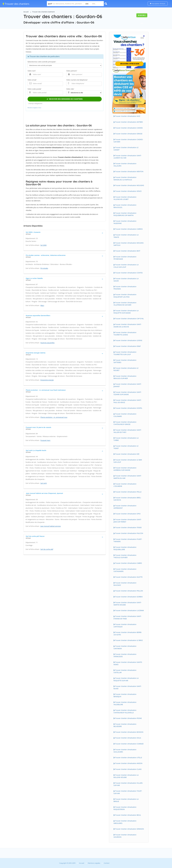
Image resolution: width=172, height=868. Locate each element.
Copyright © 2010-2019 (67, 863)
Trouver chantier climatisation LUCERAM (129, 610)
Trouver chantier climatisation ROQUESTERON (125, 808)
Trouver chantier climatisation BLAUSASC (125, 584)
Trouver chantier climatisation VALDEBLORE (125, 703)
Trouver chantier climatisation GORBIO (129, 597)
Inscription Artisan (158, 4)
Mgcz (42, 305)
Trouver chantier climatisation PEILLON (129, 591)
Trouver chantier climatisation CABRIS (128, 563)
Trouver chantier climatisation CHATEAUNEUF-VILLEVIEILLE (125, 711)
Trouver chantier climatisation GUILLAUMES (125, 751)
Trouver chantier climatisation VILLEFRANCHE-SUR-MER (125, 304)
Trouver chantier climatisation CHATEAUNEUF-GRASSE (125, 423)
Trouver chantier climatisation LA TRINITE (126, 236)
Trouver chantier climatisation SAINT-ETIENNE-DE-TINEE (128, 617)
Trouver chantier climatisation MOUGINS (129, 185)
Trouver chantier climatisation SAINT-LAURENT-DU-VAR (128, 157)
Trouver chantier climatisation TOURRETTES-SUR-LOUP (125, 353)
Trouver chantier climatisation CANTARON (125, 647)
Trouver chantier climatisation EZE (127, 454)
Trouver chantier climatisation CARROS (129, 229)
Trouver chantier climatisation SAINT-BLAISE (128, 687)
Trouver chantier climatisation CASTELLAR (125, 671)
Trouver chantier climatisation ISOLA (128, 738)
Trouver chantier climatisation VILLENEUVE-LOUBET (125, 198)
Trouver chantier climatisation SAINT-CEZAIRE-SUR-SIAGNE (128, 393)
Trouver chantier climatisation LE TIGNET (126, 447)
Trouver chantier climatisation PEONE (128, 718)
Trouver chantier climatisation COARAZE (129, 744)
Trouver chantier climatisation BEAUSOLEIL (125, 206)
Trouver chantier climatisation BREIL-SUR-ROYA (127, 499)
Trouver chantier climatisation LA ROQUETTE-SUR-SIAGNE (126, 312)
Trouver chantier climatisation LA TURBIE (126, 439)
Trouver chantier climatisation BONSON (129, 732)
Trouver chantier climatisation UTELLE (129, 758)
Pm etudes (44, 268)
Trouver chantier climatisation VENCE (128, 191)
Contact (107, 863)
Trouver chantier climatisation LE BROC (129, 640)
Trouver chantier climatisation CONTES (129, 273)
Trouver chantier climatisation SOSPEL (129, 408)
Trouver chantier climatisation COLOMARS (125, 415)
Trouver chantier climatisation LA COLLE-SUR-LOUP (126, 266)
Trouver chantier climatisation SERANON (129, 829)
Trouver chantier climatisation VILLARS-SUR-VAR (128, 784)
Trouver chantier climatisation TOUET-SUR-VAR (128, 792)
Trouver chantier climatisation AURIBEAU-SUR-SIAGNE (125, 469)
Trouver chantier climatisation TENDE (128, 527)
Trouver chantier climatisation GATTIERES (125, 361)
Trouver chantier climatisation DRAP (128, 346)
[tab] (65, 233)
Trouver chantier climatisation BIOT (128, 251)
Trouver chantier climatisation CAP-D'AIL (129, 319)
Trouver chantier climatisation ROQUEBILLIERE (125, 548)
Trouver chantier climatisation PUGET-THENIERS (128, 540)
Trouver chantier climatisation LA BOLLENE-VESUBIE (126, 776)
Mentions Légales (94, 863)
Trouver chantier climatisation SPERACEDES (125, 655)
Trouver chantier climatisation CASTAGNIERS (125, 570)
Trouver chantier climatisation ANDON (129, 763)
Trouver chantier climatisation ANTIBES (129, 122)
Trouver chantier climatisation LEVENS (129, 340)
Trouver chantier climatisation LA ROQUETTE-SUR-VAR (126, 679)
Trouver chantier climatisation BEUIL (128, 815)
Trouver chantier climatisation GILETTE (129, 577)
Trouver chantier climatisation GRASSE (129, 134)
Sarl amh (44, 483)
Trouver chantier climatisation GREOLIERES (125, 822)
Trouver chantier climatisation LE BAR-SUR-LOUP (128, 461)
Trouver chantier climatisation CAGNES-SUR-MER (128, 141)
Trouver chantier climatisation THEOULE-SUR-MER (125, 556)
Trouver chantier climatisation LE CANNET (126, 149)
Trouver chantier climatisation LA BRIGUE (126, 800)
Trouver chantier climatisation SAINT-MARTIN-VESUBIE (128, 604)
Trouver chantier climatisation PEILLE (128, 492)
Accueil (26, 12)
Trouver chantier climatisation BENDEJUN (125, 695)
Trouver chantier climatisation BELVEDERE (125, 725)
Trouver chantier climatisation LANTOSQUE (125, 625)
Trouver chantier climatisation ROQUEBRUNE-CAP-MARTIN (125, 214)
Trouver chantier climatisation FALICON (129, 533)
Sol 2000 (43, 245)
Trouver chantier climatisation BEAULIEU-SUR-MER (125, 377)
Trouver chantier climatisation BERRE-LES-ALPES (128, 633)
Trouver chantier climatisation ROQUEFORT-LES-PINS (125, 296)
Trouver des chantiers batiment (43, 12)
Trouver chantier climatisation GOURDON (125, 836)
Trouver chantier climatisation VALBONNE (125, 222)
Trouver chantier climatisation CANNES (129, 128)
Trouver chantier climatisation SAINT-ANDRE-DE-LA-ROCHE (128, 325)
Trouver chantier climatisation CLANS (128, 769)
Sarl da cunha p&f (47, 549)
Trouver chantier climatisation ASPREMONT (125, 507)
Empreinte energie (47, 380)
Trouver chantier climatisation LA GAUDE (126, 280)
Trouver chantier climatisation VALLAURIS (125, 165)
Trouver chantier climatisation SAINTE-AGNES (128, 663)
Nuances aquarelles (47, 343)
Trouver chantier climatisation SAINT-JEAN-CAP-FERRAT (128, 521)
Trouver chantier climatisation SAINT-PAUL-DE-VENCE (128, 401)
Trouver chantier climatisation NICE (128, 116)
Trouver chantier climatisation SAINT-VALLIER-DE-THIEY (128, 431)
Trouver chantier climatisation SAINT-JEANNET (128, 385)
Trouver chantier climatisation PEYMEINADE (125, 258)
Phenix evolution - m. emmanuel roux (54, 417)
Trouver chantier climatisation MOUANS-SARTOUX (129, 244)
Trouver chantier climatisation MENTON (129, 171)
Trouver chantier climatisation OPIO (128, 514)
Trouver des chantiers (16, 4)
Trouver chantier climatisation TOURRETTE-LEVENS (125, 334)
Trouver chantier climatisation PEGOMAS (125, 288)
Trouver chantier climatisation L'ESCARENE (125, 485)
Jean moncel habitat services (51, 526)
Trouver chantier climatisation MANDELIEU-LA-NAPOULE (125, 178)
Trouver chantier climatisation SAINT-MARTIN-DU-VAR (128, 477)
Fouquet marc (45, 440)
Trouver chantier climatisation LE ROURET (126, 369)
